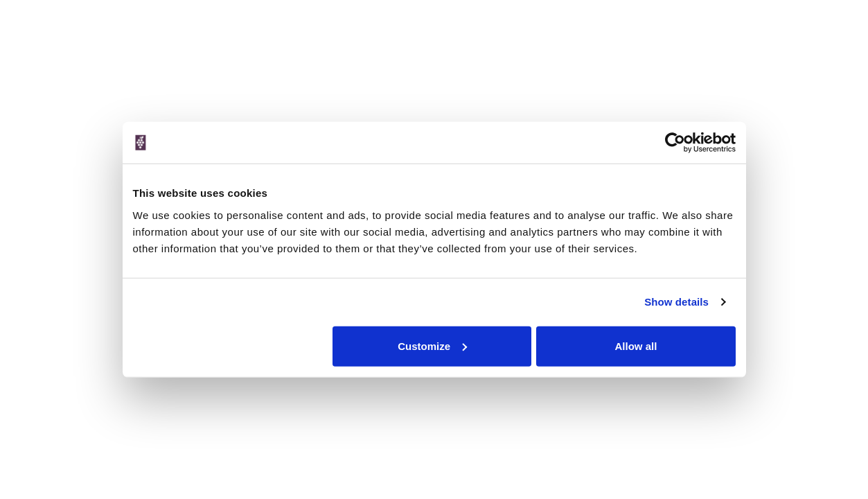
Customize (432, 345)
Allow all (636, 345)
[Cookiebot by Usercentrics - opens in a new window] (675, 143)
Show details (676, 302)
